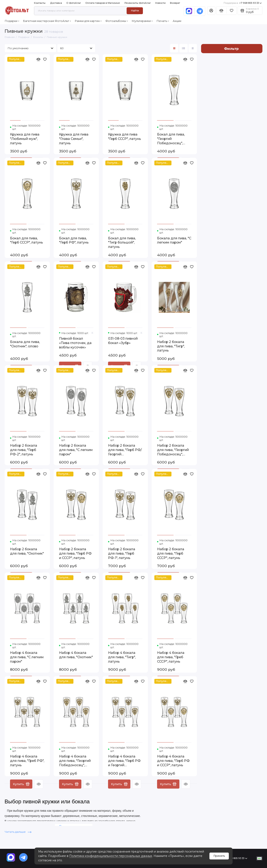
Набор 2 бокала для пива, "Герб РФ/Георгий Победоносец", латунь (125, 450)
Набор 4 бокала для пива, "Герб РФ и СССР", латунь (173, 761)
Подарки (12, 21)
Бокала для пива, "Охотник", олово (25, 344)
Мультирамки (142, 21)
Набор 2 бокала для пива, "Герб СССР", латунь (171, 553)
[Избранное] (231, 10)
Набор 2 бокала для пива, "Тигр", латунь (171, 346)
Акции (177, 21)
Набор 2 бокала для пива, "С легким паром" (76, 450)
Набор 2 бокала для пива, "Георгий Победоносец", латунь (173, 450)
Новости (160, 3)
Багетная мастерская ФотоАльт (47, 21)
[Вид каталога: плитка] (174, 48)
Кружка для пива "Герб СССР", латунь (125, 137)
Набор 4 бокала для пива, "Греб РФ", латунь (27, 761)
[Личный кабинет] (211, 10)
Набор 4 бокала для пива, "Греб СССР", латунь (171, 657)
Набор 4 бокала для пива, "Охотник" (76, 655)
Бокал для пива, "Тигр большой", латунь (122, 243)
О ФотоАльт (74, 3)
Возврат (175, 3)
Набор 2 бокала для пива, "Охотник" (27, 551)
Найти (135, 11)
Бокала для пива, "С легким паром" (174, 240)
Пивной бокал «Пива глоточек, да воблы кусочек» (75, 343)
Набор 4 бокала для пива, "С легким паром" (27, 657)
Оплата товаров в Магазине (103, 3)
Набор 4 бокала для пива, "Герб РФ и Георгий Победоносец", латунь (124, 761)
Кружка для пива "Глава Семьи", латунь (74, 139)
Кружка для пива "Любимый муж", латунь (25, 139)
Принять (219, 856)
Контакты (40, 3)
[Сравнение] (221, 10)
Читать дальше (18, 832)
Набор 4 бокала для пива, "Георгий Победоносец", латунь (75, 761)
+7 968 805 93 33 (243, 3)
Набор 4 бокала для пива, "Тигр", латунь (122, 657)
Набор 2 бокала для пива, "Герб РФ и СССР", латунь (75, 553)
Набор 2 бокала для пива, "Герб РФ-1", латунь (122, 553)
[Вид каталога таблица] (193, 48)
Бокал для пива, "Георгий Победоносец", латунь (171, 139)
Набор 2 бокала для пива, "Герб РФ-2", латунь (24, 450)
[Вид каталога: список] (184, 48)
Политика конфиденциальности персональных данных (111, 856)
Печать (163, 21)
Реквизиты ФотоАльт (138, 3)
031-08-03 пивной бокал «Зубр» (123, 341)
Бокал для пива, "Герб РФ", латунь (74, 240)
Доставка (56, 3)
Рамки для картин (88, 21)
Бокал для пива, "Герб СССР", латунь (26, 240)
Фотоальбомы (117, 21)
